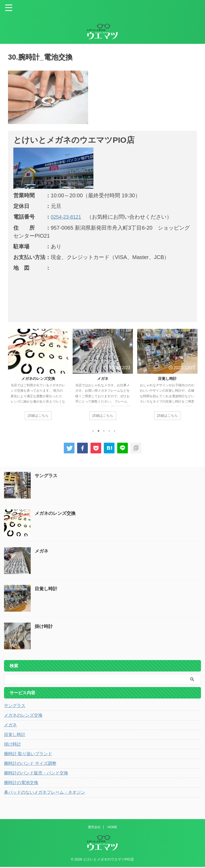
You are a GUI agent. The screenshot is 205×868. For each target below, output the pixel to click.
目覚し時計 (167, 378)
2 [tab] (98, 432)
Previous (13, 381)
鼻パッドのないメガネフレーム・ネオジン (45, 794)
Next (192, 381)
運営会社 (94, 828)
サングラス (47, 477)
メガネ (103, 378)
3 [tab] (104, 432)
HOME (112, 828)
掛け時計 (44, 628)
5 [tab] (115, 432)
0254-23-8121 (67, 217)
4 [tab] (109, 432)
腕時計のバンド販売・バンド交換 (36, 774)
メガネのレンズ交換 (38, 378)
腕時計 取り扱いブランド (28, 755)
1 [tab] (93, 432)
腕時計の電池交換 (21, 784)
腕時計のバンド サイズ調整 (30, 765)
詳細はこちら (38, 416)
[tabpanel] (38, 378)
